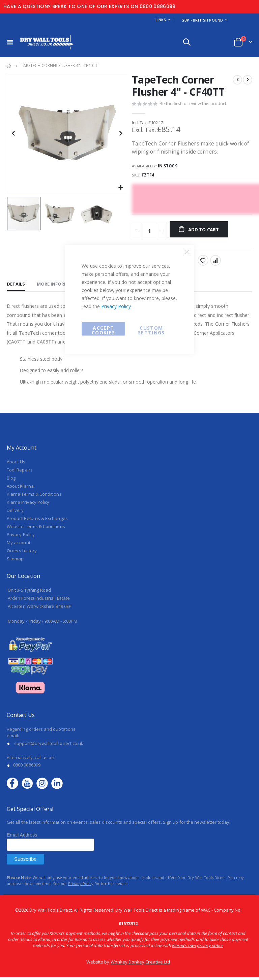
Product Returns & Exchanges (37, 521)
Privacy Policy (116, 306)
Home (9, 66)
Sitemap (15, 562)
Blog (11, 481)
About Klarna (20, 489)
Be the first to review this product (193, 104)
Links (161, 20)
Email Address (22, 838)
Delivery (15, 513)
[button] (121, 188)
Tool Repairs (20, 473)
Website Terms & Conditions (36, 529)
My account (19, 546)
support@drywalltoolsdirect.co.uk (49, 746)
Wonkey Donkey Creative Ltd (140, 965)
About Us (16, 465)
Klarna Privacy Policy (28, 505)
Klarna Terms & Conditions (34, 497)
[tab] (16, 287)
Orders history (22, 554)
